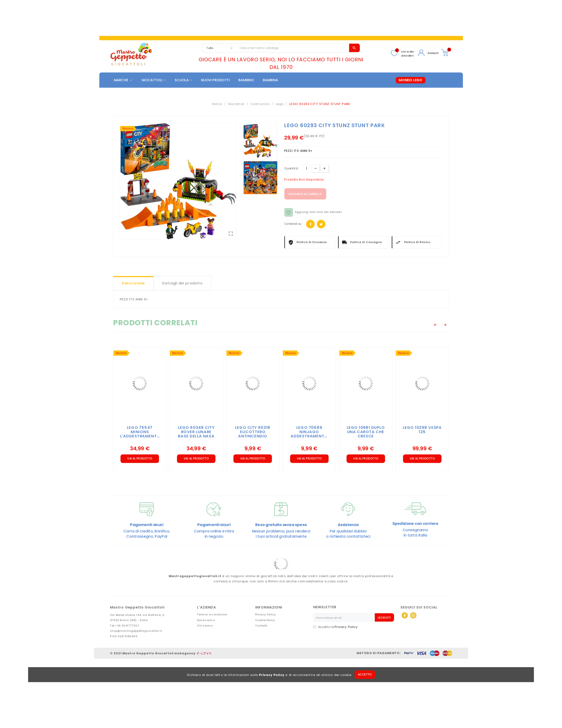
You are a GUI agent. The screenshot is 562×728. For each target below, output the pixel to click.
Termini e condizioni (212, 615)
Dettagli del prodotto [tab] (182, 284)
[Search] (293, 48)
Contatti (261, 626)
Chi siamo (205, 626)
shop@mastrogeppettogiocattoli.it (136, 632)
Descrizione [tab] (133, 284)
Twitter (321, 225)
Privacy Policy (272, 676)
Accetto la (324, 628)
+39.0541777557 (127, 626)
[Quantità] (306, 169)
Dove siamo (206, 621)
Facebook (310, 225)
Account (433, 53)
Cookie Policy (265, 621)
